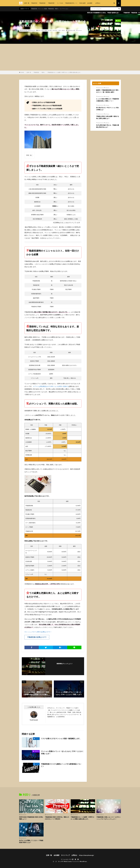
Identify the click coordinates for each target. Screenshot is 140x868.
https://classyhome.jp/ (86, 855)
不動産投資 (42, 3)
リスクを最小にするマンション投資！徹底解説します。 (61, 738)
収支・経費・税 (45, 30)
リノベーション (64, 9)
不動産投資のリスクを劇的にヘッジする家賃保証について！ (61, 765)
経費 (74, 30)
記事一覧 (27, 3)
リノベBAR (60, 3)
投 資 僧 (75, 859)
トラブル (37, 739)
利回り (57, 9)
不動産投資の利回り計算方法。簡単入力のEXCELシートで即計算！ (57, 818)
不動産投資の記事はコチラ (37, 637)
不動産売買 (51, 3)
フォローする (65, 666)
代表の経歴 (82, 3)
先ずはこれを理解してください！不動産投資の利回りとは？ (31, 841)
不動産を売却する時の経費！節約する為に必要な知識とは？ (108, 117)
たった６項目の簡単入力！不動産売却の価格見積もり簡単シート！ (108, 100)
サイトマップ (65, 855)
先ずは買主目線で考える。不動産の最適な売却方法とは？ (108, 126)
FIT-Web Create (66, 861)
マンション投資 (42, 9)
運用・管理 (52, 30)
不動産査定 (51, 9)
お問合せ (97, 3)
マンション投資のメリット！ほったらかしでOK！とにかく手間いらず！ (62, 752)
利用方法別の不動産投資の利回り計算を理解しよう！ (31, 818)
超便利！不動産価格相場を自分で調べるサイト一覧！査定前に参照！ (108, 91)
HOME (22, 72)
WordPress (83, 861)
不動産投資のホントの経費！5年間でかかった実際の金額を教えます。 (64, 72)
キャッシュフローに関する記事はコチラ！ (38, 632)
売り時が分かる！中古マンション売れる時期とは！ (108, 109)
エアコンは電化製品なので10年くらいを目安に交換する (51, 386)
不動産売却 (34, 3)
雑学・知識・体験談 (60, 30)
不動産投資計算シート (71, 3)
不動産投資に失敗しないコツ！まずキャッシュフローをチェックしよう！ (108, 818)
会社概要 (90, 3)
